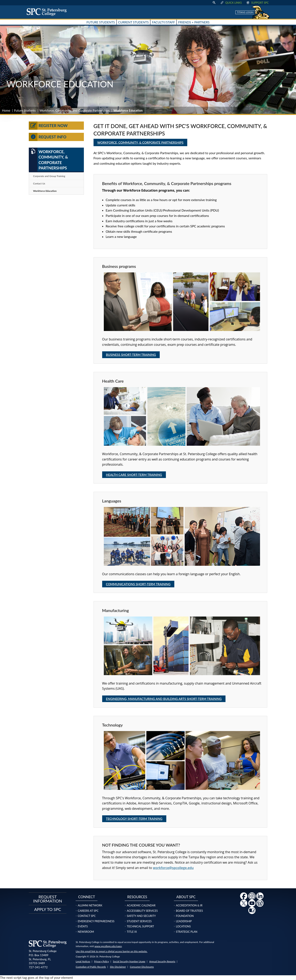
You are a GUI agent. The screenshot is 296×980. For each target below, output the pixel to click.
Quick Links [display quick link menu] (231, 3)
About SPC (186, 897)
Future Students (25, 110)
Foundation (185, 916)
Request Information (48, 899)
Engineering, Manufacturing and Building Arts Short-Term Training (164, 699)
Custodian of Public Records (91, 967)
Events (83, 926)
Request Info (48, 137)
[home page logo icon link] (48, 12)
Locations (183, 926)
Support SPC (257, 3)
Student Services (139, 921)
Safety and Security (141, 916)
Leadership (184, 921)
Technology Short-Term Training (134, 819)
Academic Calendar (141, 905)
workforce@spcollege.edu (173, 868)
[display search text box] (214, 3)
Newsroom (86, 932)
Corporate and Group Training (49, 176)
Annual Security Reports (162, 961)
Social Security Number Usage (129, 961)
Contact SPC (87, 916)
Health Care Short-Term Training (134, 475)
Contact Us (39, 183)
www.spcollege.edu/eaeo (108, 946)
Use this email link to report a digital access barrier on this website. (112, 951)
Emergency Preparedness (96, 921)
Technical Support (140, 926)
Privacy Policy (102, 961)
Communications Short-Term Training (138, 584)
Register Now (48, 126)
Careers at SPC (88, 911)
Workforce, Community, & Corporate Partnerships (140, 142)
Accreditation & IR (189, 905)
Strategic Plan (187, 932)
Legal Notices (83, 961)
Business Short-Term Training (131, 355)
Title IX (132, 932)
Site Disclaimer (118, 967)
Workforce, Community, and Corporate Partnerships (75, 110)
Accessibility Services (142, 911)
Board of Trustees (189, 911)
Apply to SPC (48, 909)
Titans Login (245, 12)
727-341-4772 (38, 967)
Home (6, 110)
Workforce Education (45, 191)
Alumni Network (90, 905)
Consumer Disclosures (142, 967)
